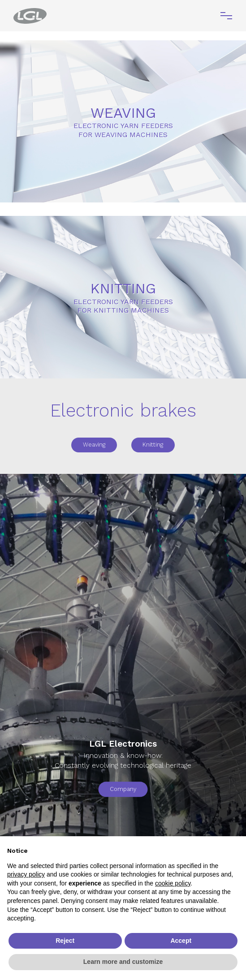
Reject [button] (65, 941)
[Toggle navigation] (226, 16)
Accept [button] (181, 941)
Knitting (153, 445)
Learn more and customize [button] (123, 962)
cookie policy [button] (173, 883)
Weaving (94, 445)
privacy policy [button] (26, 874)
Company (123, 789)
